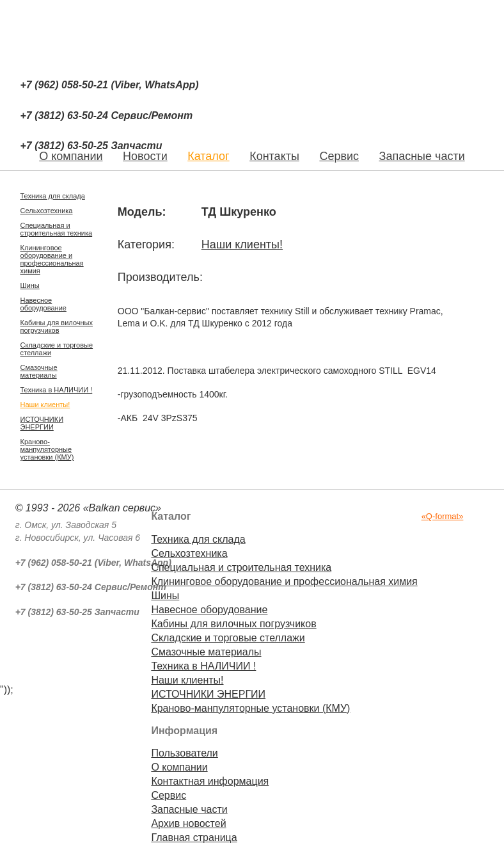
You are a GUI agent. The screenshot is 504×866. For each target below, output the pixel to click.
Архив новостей (188, 823)
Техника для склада (53, 196)
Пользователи (184, 753)
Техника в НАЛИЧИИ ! (57, 390)
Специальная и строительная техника (57, 229)
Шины (30, 285)
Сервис (339, 156)
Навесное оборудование (43, 304)
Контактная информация (210, 781)
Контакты (274, 156)
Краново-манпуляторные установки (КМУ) (47, 449)
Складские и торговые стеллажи (57, 349)
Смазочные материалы (39, 371)
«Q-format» (443, 516)
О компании (179, 767)
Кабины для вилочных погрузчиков (57, 326)
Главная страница (194, 838)
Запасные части (422, 156)
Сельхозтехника (47, 211)
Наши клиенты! (45, 405)
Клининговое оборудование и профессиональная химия (52, 259)
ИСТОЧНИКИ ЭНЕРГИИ (42, 423)
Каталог (208, 156)
